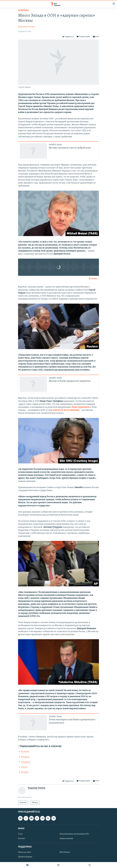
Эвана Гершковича (80, 407)
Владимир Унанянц (26, 27)
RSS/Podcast (65, 852)
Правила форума (25, 857)
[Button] (68, 37)
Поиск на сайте (25, 852)
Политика (23, 10)
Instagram (25, 762)
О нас (20, 834)
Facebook (25, 752)
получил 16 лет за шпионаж (66, 410)
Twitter (24, 767)
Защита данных (66, 839)
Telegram (25, 757)
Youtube (25, 772)
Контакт (22, 839)
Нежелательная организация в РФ (74, 834)
